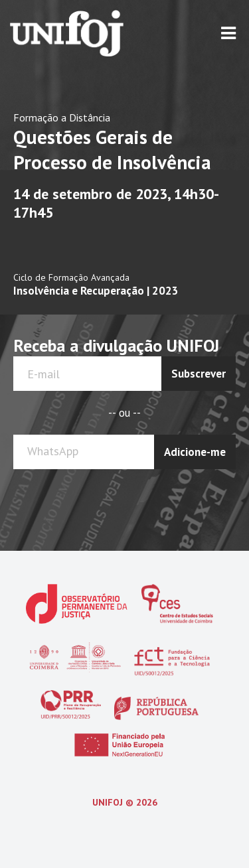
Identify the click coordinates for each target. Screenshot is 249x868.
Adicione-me (195, 452)
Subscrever (199, 374)
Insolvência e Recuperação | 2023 (96, 291)
